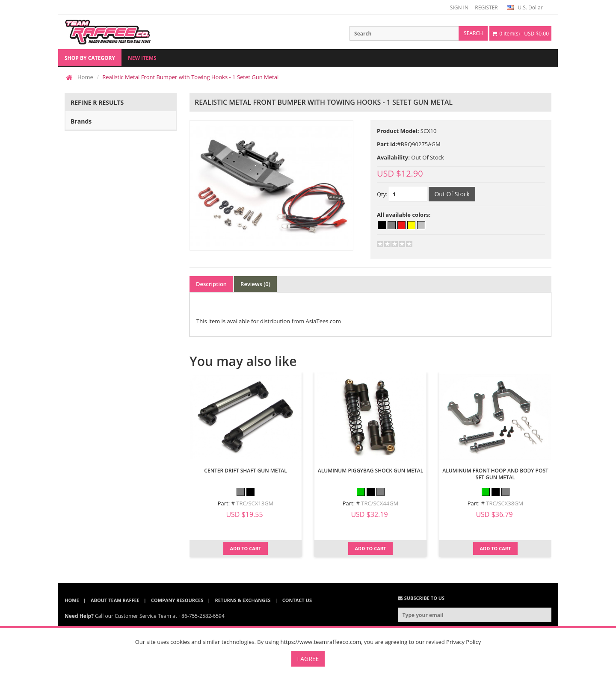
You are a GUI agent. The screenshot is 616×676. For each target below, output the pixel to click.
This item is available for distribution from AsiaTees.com (269, 321)
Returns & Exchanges (243, 600)
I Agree (308, 659)
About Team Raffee (115, 600)
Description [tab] (211, 284)
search (473, 33)
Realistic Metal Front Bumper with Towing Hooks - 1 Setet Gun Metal (190, 77)
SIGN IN (459, 7)
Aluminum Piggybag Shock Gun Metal (370, 471)
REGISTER (486, 7)
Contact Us (297, 600)
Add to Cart (246, 548)
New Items (142, 58)
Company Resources (177, 600)
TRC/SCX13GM (255, 503)
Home (85, 77)
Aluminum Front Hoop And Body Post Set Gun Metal (495, 474)
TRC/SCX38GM (505, 503)
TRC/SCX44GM (380, 503)
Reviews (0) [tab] (255, 284)
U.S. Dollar (525, 7)
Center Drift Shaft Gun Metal (245, 471)
